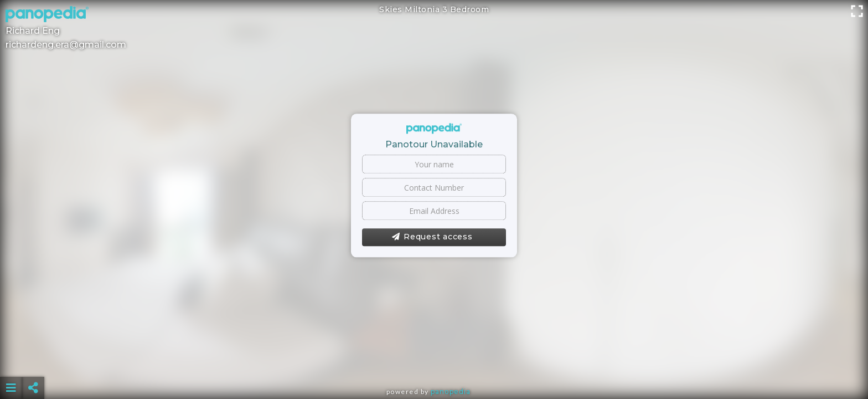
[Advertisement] (434, 360)
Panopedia (451, 392)
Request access (432, 237)
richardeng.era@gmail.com (66, 45)
